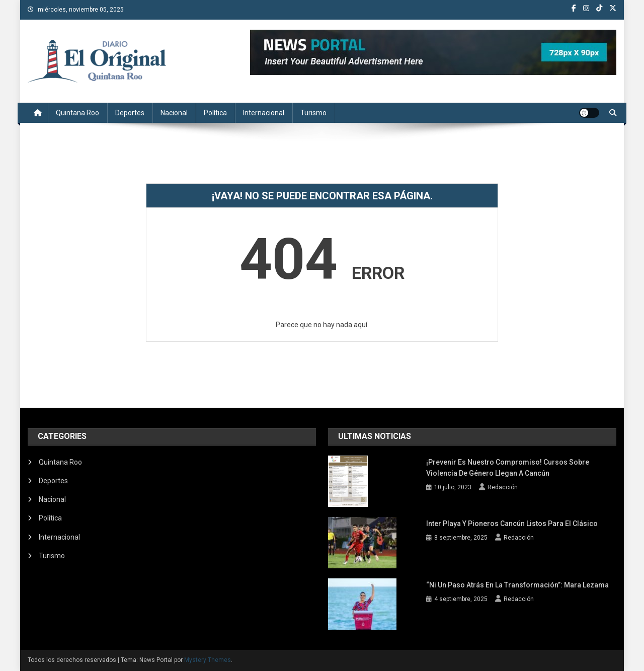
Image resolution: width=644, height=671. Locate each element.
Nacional (174, 113)
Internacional (264, 113)
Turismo (313, 113)
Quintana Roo (77, 113)
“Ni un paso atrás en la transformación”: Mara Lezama (517, 585)
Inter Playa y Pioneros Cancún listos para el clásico (512, 524)
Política (215, 113)
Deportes (130, 113)
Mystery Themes (208, 660)
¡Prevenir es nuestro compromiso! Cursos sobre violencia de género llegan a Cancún (508, 468)
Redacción (503, 487)
